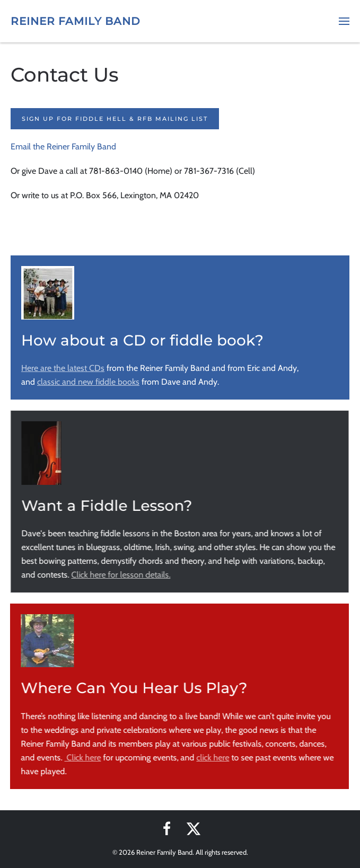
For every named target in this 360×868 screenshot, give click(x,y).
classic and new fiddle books (88, 382)
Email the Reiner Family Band (63, 147)
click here (212, 758)
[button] (344, 21)
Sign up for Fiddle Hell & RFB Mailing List (115, 119)
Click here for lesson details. (120, 575)
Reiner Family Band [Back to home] (76, 21)
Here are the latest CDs (63, 368)
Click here (82, 758)
